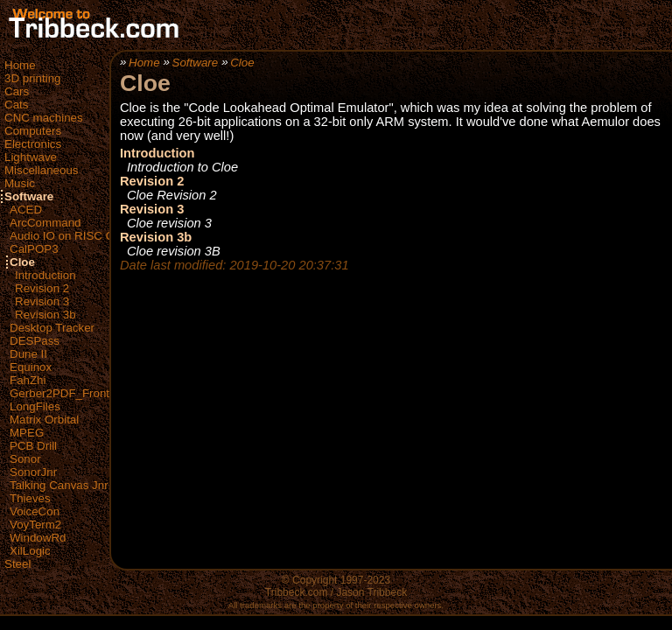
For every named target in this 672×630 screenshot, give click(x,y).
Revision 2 (42, 288)
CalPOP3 (34, 249)
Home (20, 65)
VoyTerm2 (35, 525)
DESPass (35, 341)
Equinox (31, 367)
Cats (16, 105)
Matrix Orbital (44, 420)
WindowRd (38, 538)
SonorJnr (33, 472)
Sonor (25, 459)
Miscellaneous (41, 170)
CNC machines (44, 118)
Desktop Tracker (52, 328)
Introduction (45, 275)
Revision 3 (42, 301)
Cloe (22, 262)
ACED (26, 210)
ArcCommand (45, 223)
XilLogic (30, 551)
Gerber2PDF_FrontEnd (70, 393)
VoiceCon (35, 511)
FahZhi (28, 380)
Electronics (33, 144)
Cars (17, 91)
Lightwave (31, 157)
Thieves (30, 498)
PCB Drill (33, 446)
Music (20, 183)
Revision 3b (45, 315)
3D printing (32, 78)
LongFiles (35, 406)
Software (29, 196)
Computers (33, 131)
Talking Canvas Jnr (59, 485)
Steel (17, 564)
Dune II (28, 354)
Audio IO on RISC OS (66, 236)
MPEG (27, 433)
